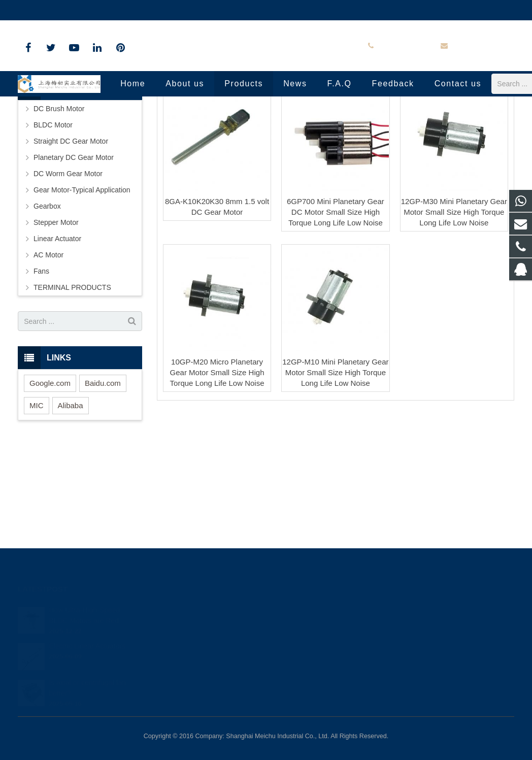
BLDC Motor (53, 220)
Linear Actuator (57, 334)
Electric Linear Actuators (87, 644)
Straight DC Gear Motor (71, 236)
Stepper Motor (56, 317)
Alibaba (71, 500)
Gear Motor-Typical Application (82, 285)
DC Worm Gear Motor (68, 269)
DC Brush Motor (59, 204)
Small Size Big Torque (266, 123)
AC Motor (48, 350)
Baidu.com (103, 478)
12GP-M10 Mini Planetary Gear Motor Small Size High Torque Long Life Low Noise (335, 467)
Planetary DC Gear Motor (74, 252)
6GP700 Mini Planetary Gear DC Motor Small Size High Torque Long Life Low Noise (336, 306)
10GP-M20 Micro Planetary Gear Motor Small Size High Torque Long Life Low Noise (217, 467)
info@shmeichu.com (132, 10)
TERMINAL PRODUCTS (72, 382)
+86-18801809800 (54, 10)
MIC (37, 500)
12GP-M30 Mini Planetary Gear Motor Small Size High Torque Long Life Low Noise (454, 306)
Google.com (50, 478)
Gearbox (47, 301)
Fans (41, 366)
